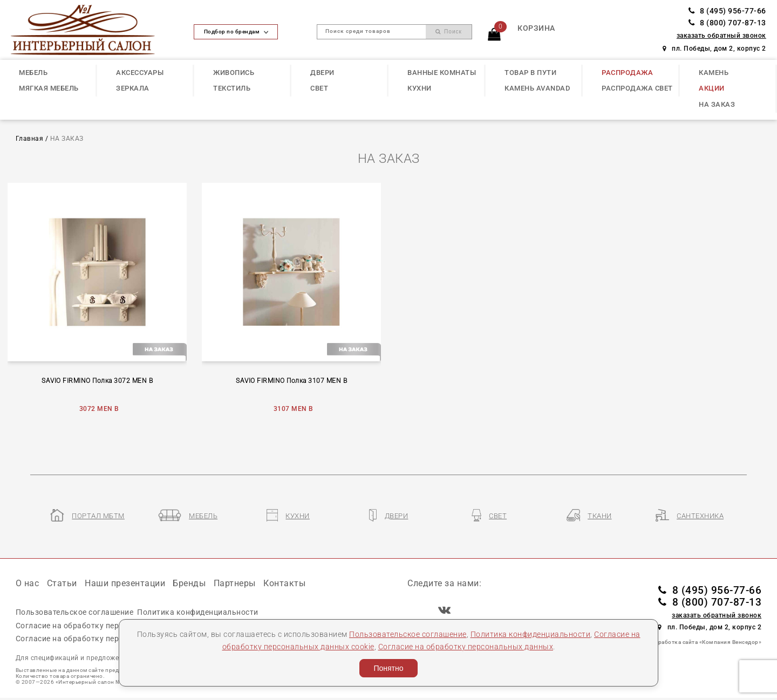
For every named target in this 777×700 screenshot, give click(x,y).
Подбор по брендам (236, 32)
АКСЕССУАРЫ (140, 73)
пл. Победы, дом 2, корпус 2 (714, 49)
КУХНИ (420, 88)
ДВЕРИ (322, 73)
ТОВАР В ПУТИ (530, 73)
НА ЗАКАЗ (717, 104)
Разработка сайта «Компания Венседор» (705, 642)
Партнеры (235, 583)
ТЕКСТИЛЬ (232, 88)
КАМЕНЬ (714, 73)
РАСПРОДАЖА (627, 73)
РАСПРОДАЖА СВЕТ (637, 88)
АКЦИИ (712, 88)
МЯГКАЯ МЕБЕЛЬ (49, 88)
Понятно (388, 668)
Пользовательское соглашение (408, 634)
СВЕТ (319, 88)
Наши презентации (125, 583)
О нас (28, 583)
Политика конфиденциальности (531, 634)
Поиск (449, 32)
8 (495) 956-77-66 (727, 11)
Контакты (284, 583)
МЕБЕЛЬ (33, 73)
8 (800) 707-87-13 (727, 23)
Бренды (189, 583)
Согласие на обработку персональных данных (466, 647)
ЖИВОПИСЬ (234, 73)
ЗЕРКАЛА (133, 88)
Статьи (62, 583)
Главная (30, 139)
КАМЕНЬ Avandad (537, 88)
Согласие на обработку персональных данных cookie (116, 626)
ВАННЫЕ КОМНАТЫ (442, 73)
